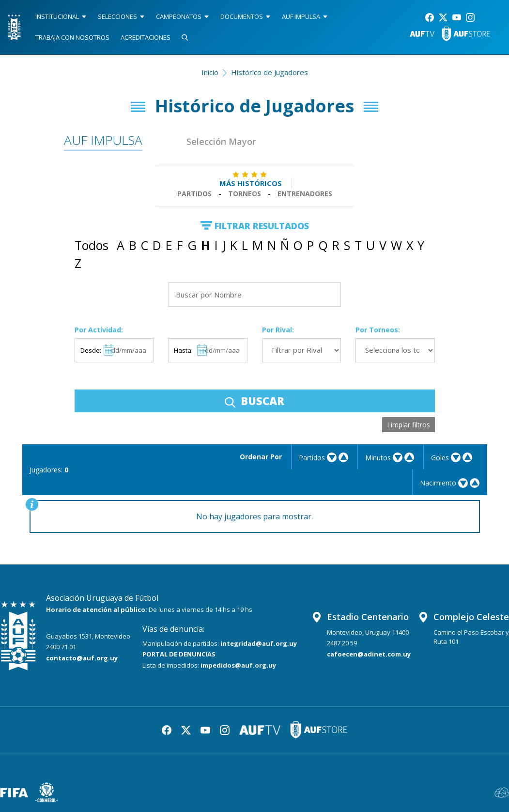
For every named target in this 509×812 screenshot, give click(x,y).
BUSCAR (254, 401)
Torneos (245, 194)
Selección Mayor (221, 141)
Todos (92, 245)
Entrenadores (305, 194)
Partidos (194, 194)
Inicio (210, 72)
